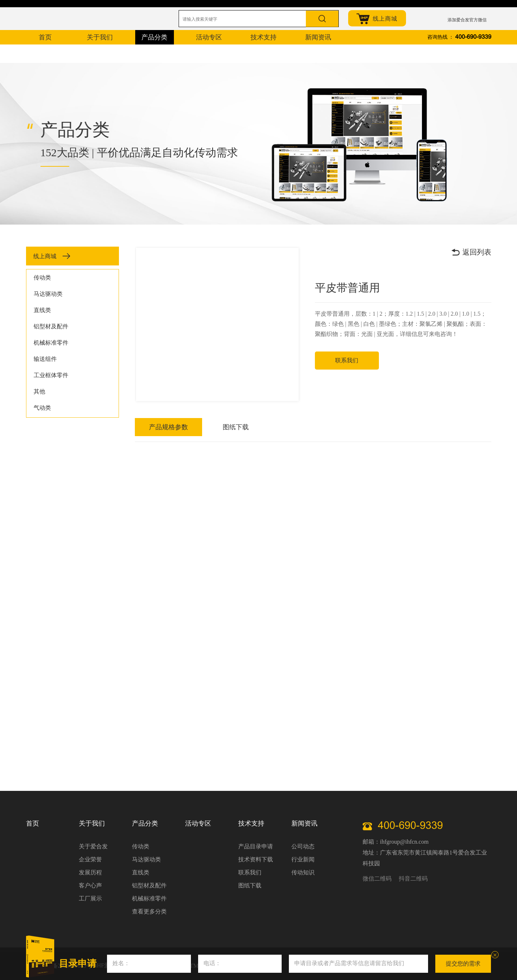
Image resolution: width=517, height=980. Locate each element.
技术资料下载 (256, 859)
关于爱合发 (93, 846)
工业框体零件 (51, 375)
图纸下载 (201, 427)
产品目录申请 (256, 846)
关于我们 (92, 823)
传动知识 (303, 872)
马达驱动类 (48, 294)
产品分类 (145, 823)
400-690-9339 (473, 37)
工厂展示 (90, 898)
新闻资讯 (304, 823)
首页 (33, 823)
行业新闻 (303, 859)
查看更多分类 (149, 911)
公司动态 (303, 846)
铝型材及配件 (51, 326)
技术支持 (251, 823)
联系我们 (347, 360)
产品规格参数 (157, 427)
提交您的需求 (463, 964)
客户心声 (90, 885)
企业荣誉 (90, 859)
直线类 (42, 310)
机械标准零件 (51, 343)
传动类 (42, 278)
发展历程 (90, 872)
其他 (39, 391)
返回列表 (471, 252)
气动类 (42, 408)
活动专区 (198, 823)
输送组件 (45, 359)
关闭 (495, 955)
